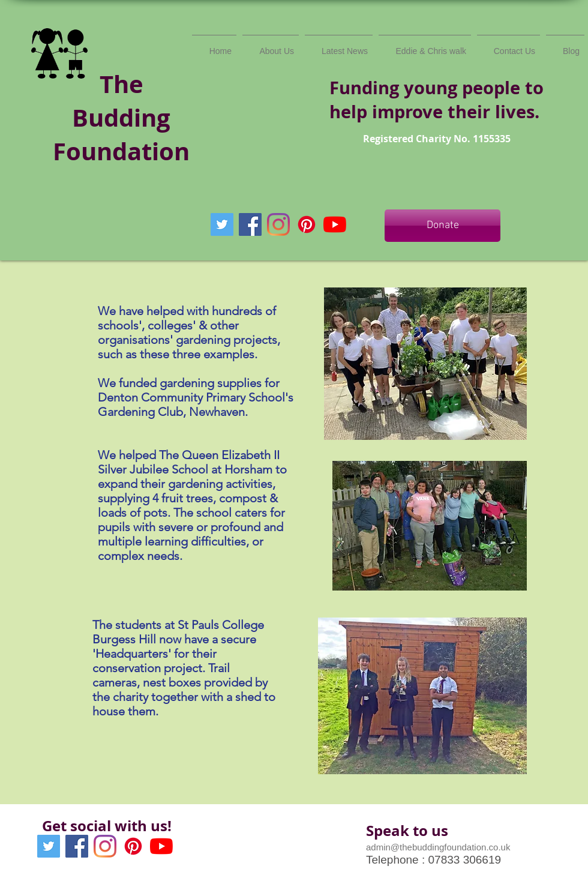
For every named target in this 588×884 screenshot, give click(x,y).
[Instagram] (278, 224)
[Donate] (442, 226)
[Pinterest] (307, 224)
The (121, 84)
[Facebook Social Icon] (250, 224)
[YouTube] (335, 224)
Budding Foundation (121, 134)
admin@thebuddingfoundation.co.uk (438, 847)
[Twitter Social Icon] (222, 224)
